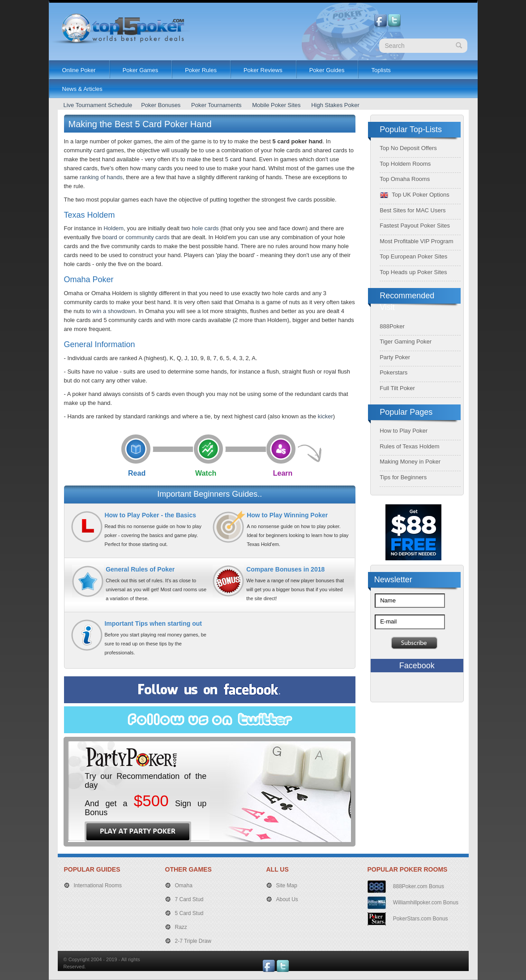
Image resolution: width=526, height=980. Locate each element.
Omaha (184, 885)
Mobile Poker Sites (276, 105)
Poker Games (140, 70)
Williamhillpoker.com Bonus (425, 903)
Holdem (113, 228)
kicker (325, 416)
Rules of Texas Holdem (409, 446)
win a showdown (114, 311)
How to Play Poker (404, 431)
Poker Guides (327, 70)
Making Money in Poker (410, 462)
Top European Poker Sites (413, 256)
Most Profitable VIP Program (417, 241)
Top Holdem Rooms (405, 164)
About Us (287, 899)
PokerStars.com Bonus (420, 919)
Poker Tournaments (216, 105)
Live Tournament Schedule (98, 105)
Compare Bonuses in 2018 (285, 569)
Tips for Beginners (403, 477)
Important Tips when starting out (153, 623)
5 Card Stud (189, 913)
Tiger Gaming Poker (406, 342)
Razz (181, 927)
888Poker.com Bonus (418, 886)
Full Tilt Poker (397, 388)
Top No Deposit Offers (408, 148)
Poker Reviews (263, 70)
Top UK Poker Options (415, 195)
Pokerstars (393, 372)
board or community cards (136, 237)
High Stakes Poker (335, 105)
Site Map (287, 885)
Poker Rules (201, 70)
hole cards (205, 228)
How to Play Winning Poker (287, 515)
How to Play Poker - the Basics (150, 515)
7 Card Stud (189, 899)
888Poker (392, 326)
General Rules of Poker (140, 569)
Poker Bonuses (161, 105)
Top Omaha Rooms (405, 179)
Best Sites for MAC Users (413, 210)
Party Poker (395, 357)
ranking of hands (101, 177)
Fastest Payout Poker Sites (415, 226)
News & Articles (82, 89)
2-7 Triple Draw (193, 941)
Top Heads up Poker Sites (413, 272)
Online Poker (79, 70)
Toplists (381, 70)
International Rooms (98, 885)
